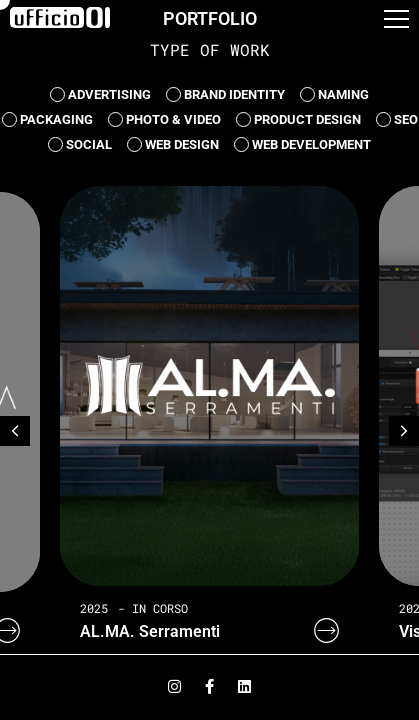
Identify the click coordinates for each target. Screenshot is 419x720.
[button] (396, 24)
